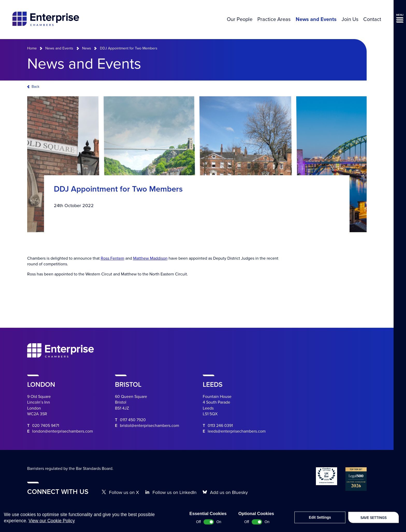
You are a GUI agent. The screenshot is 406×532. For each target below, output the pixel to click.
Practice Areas (274, 19)
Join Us (350, 19)
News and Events (316, 19)
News (87, 48)
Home (32, 48)
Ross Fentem (113, 258)
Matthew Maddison (150, 258)
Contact (372, 19)
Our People (240, 19)
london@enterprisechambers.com (63, 431)
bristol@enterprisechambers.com (150, 426)
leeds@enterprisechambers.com (237, 431)
